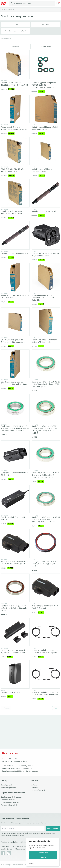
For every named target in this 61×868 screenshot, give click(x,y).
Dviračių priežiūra (7, 785)
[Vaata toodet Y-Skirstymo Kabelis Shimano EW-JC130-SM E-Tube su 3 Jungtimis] (46, 632)
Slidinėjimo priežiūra (8, 788)
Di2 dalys (45, 24)
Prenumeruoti (53, 828)
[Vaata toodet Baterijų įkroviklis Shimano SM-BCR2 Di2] (15, 499)
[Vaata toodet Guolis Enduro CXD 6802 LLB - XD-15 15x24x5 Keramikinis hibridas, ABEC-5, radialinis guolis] (46, 364)
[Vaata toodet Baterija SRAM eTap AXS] (15, 674)
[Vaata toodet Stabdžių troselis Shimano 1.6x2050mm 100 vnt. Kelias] (15, 193)
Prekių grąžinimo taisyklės (10, 802)
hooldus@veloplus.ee (30, 771)
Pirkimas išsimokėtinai (9, 805)
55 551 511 (17, 766)
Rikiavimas (15, 47)
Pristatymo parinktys (8, 800)
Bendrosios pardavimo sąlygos (12, 797)
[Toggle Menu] (4, 4)
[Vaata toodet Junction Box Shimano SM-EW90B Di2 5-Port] (15, 455)
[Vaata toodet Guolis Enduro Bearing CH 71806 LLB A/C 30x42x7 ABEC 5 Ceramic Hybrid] (15, 588)
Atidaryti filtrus (46, 47)
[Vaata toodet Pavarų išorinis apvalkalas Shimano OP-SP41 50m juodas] (15, 277)
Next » (56, 708)
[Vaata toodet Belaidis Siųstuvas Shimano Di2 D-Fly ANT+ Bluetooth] (46, 588)
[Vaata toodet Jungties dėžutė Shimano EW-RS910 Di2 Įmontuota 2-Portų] (46, 235)
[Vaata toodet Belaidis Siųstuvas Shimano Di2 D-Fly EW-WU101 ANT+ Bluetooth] (15, 543)
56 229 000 (18, 771)
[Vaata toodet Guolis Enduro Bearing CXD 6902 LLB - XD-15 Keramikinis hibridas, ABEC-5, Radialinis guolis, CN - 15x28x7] (46, 408)
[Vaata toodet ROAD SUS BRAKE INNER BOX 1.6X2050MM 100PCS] (15, 151)
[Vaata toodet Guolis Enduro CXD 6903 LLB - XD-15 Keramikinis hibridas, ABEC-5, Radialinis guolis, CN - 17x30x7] (46, 455)
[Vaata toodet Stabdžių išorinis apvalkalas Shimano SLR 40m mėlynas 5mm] (15, 364)
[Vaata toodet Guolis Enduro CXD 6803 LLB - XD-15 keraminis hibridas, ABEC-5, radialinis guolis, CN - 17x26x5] (46, 499)
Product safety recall (38, 790)
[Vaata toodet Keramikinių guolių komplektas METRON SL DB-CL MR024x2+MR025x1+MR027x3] (46, 65)
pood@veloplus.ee (26, 768)
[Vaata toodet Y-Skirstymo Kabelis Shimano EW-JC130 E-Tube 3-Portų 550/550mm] (46, 674)
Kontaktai (34, 785)
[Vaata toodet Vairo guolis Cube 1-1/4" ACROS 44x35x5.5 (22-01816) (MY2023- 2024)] (46, 543)
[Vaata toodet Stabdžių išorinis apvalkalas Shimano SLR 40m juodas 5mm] (15, 322)
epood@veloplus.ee (28, 766)
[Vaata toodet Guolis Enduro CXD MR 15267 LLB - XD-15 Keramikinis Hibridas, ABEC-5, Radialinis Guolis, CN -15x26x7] (15, 408)
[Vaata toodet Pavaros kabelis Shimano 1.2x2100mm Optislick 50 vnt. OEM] (15, 65)
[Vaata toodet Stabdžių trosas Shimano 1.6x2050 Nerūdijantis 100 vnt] (46, 109)
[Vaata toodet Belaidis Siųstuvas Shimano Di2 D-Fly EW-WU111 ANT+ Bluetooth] (15, 632)
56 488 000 (14, 768)
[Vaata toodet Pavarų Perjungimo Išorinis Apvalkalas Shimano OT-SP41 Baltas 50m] (46, 277)
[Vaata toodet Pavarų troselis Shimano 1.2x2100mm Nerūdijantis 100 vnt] (15, 109)
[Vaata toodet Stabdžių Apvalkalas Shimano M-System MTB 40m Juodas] (46, 322)
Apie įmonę (34, 788)
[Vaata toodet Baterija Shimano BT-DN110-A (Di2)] (15, 235)
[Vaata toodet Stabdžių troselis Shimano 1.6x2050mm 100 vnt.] (46, 151)
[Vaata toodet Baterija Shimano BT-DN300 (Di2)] (46, 193)
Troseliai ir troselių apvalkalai (15, 31)
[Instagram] (9, 853)
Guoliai (16, 24)
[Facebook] (3, 853)
